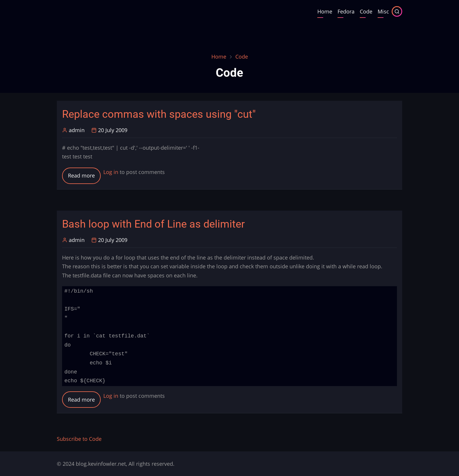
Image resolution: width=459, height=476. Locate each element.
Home (325, 11)
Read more (84, 177)
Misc (383, 11)
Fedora (346, 11)
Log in (111, 172)
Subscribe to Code (79, 439)
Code (366, 11)
